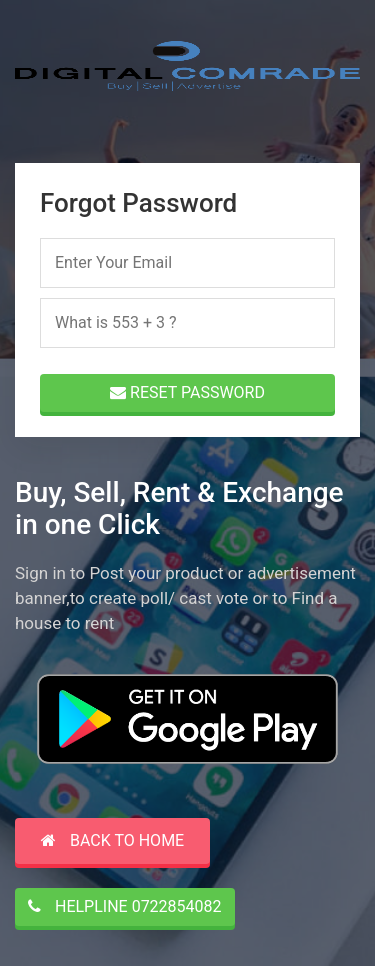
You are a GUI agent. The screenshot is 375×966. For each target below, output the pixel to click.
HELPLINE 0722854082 (125, 906)
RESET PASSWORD (187, 392)
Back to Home (112, 840)
